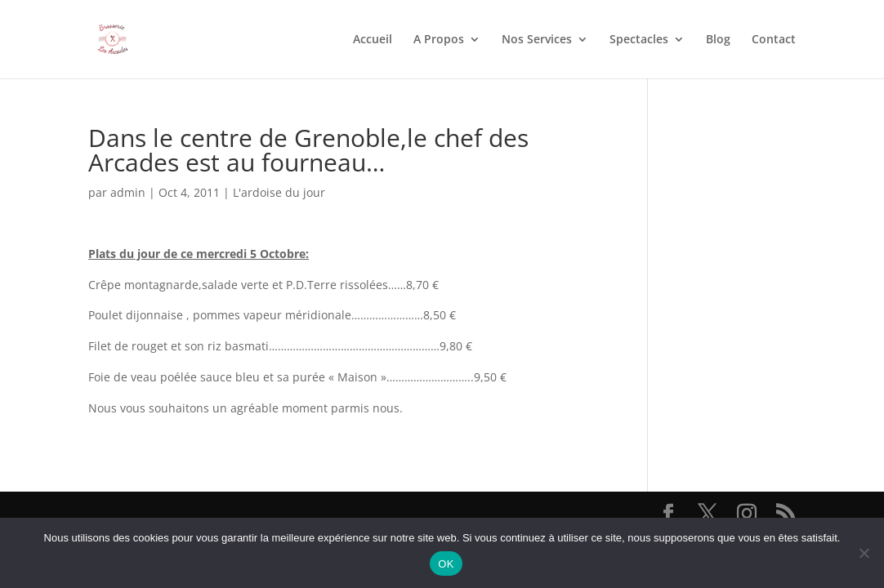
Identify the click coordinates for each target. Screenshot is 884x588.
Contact (774, 40)
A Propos (439, 40)
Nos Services (537, 40)
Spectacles (639, 40)
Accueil (373, 40)
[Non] (864, 553)
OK (446, 564)
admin (128, 192)
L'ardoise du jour (279, 192)
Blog (718, 40)
